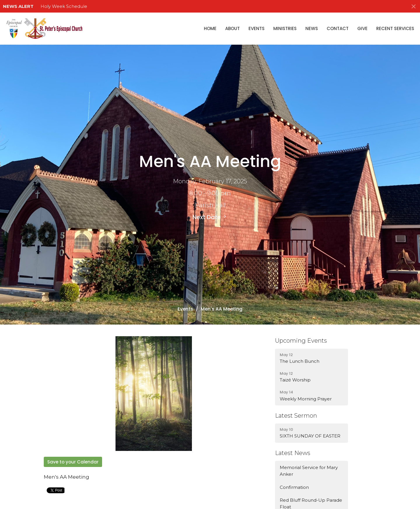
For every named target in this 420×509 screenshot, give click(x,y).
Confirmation (294, 487)
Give (362, 28)
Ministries (285, 28)
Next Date (210, 217)
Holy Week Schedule (64, 6)
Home (210, 28)
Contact (338, 28)
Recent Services (395, 28)
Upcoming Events (301, 341)
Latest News (293, 453)
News (312, 28)
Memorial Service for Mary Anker (309, 471)
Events (257, 28)
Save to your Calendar (73, 462)
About (232, 28)
